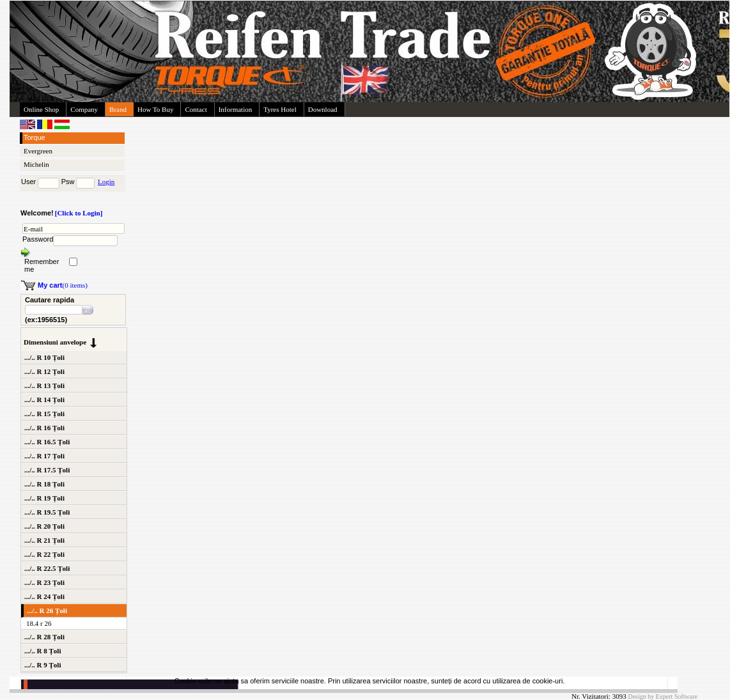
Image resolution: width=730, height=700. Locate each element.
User (28, 182)
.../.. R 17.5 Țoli (47, 470)
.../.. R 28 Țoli (44, 637)
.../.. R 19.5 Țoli (47, 512)
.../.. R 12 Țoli (44, 371)
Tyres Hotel (280, 109)
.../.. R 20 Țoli (44, 526)
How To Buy (155, 109)
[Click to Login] (79, 213)
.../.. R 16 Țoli (44, 428)
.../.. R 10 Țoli (44, 357)
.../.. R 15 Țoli (44, 414)
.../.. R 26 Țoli (47, 611)
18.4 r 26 (39, 623)
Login (106, 182)
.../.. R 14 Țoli (44, 400)
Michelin (36, 164)
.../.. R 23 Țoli (44, 582)
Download (323, 109)
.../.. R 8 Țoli (43, 651)
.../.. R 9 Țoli (43, 665)
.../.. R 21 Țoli (44, 540)
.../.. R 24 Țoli (44, 596)
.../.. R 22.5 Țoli (47, 568)
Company (84, 109)
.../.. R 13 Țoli (44, 385)
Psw (68, 182)
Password (38, 239)
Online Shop (41, 109)
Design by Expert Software (663, 696)
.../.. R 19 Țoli (44, 498)
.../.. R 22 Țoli (44, 554)
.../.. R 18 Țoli (44, 484)
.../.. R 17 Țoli (44, 456)
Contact (196, 109)
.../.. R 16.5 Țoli (47, 442)
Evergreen (38, 151)
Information (236, 109)
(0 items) (63, 285)
